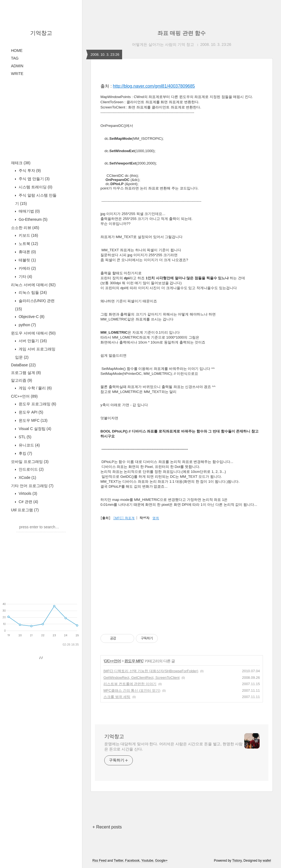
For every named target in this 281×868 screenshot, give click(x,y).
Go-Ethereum (33, 219)
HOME (17, 51)
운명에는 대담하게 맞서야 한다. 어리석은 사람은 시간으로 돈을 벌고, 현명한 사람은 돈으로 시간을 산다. (173, 746)
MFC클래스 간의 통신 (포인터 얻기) (132, 690)
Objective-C (31, 317)
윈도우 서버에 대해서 (33, 333)
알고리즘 (22, 380)
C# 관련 (28, 502)
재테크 (21, 163)
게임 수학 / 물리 (35, 388)
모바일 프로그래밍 (30, 462)
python (27, 325)
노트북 (28, 244)
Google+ (161, 861)
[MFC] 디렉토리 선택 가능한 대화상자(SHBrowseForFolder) (151, 671)
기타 (25, 277)
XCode (27, 478)
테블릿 (27, 260)
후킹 (25, 453)
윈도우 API (30, 412)
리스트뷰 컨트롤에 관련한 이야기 (130, 684)
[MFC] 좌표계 (124, 518)
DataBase (23, 365)
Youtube (147, 861)
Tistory (237, 861)
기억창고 (41, 33)
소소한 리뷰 (25, 228)
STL (24, 437)
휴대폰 (27, 252)
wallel (267, 861)
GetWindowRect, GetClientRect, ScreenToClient (141, 678)
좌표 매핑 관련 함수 (182, 33)
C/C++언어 (24, 396)
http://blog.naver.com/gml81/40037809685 (154, 86)
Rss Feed (99, 861)
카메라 (27, 268)
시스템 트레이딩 (35, 187)
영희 (156, 518)
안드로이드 (31, 469)
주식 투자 (29, 171)
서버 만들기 (32, 341)
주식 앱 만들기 (34, 179)
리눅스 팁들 (32, 292)
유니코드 (29, 445)
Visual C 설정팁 (34, 429)
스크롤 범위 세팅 (117, 697)
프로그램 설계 (26, 373)
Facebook (132, 861)
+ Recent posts (107, 827)
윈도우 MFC (33, 420)
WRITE (17, 74)
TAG (15, 58)
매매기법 (29, 211)
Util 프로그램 (25, 510)
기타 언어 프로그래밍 (32, 486)
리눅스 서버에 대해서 (33, 285)
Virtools (27, 493)
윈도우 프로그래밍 (37, 404)
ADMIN (17, 66)
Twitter (118, 861)
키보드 (28, 235)
